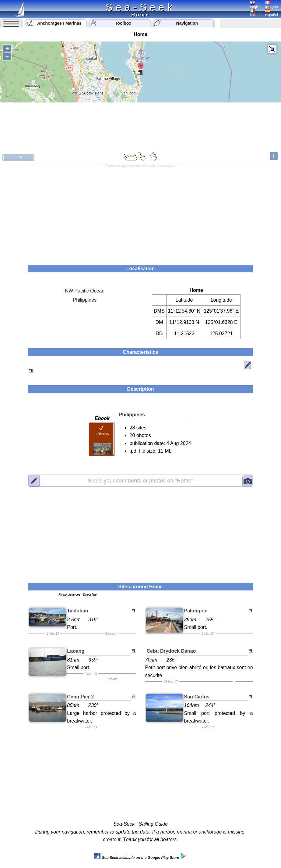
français (272, 5)
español (272, 13)
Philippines (85, 300)
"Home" (140, 480)
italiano (256, 13)
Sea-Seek (140, 7)
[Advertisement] (140, 213)
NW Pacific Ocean (85, 291)
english (256, 5)
